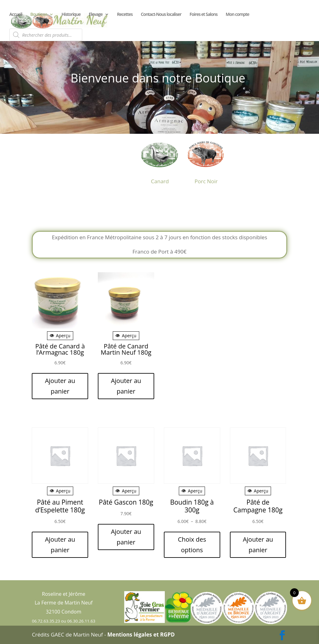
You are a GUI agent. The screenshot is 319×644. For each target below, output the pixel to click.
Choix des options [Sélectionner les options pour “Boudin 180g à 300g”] (192, 545)
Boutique (39, 15)
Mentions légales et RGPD (141, 635)
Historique (71, 15)
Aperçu (60, 336)
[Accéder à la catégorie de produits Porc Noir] (206, 160)
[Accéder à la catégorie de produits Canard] (160, 160)
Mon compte (238, 15)
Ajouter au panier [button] (60, 386)
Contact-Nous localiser (161, 15)
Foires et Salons (204, 15)
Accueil (16, 15)
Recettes (125, 15)
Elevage (96, 15)
